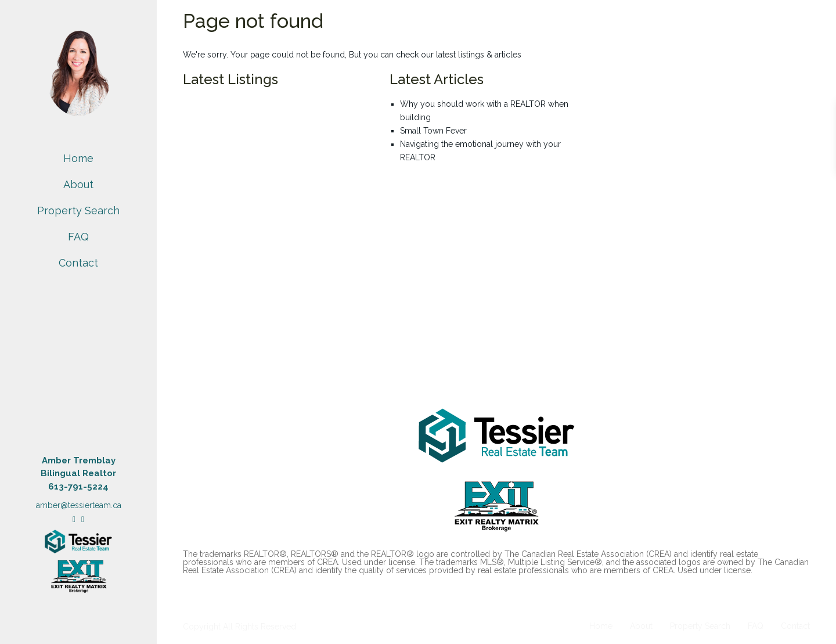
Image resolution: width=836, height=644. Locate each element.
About (78, 184)
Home (78, 158)
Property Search (78, 211)
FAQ (78, 237)
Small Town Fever (433, 131)
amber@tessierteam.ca (79, 505)
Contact (78, 263)
